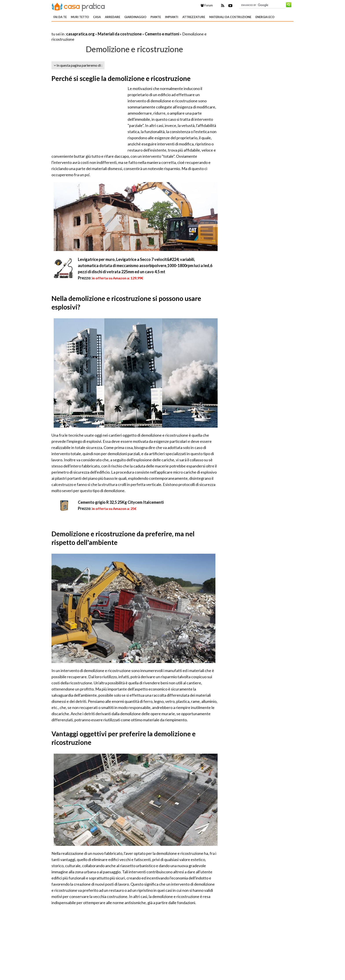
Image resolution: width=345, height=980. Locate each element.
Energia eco (265, 17)
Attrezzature (194, 17)
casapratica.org (80, 34)
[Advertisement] (103, 28)
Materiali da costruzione (230, 17)
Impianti (172, 17)
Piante (156, 17)
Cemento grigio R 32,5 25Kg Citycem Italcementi (121, 502)
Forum (207, 5)
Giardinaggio (135, 17)
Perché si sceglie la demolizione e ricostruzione (121, 78)
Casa (97, 17)
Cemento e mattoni (162, 34)
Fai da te (60, 17)
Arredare (113, 17)
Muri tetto (80, 17)
